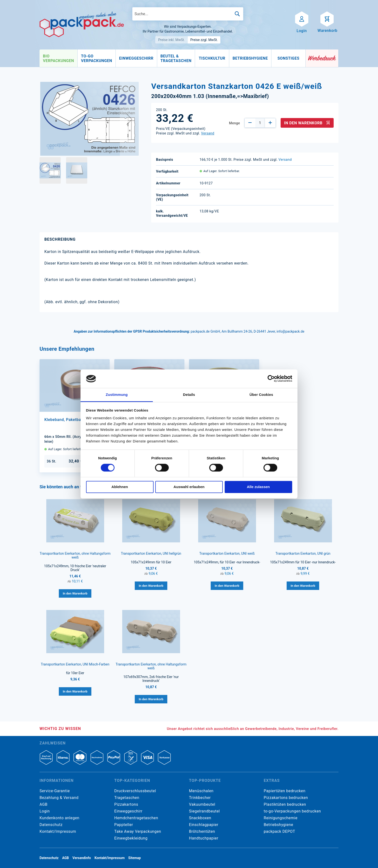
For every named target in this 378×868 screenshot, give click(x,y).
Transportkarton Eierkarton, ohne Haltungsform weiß (75, 555)
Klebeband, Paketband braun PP (74, 420)
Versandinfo (82, 858)
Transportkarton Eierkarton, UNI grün (303, 553)
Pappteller (124, 825)
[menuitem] (58, 58)
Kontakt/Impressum (58, 831)
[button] (129, 119)
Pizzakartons (126, 804)
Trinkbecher (200, 798)
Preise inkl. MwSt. (172, 40)
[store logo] (82, 24)
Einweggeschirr (128, 811)
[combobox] (188, 14)
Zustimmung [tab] (117, 395)
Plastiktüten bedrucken (285, 804)
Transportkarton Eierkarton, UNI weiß (227, 553)
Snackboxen (200, 818)
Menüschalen (201, 791)
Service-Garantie (55, 791)
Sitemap (135, 858)
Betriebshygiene (278, 825)
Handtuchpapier (204, 838)
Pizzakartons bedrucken (286, 798)
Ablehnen (120, 487)
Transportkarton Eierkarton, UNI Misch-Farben (75, 664)
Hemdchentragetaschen (136, 818)
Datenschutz (51, 825)
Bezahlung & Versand (59, 798)
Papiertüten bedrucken (285, 791)
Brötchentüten (202, 831)
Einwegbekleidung (131, 838)
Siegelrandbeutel (204, 811)
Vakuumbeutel (202, 804)
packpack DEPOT (279, 831)
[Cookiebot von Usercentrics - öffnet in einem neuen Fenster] (271, 379)
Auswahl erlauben (189, 487)
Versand (208, 133)
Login (45, 811)
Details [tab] (189, 395)
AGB (44, 804)
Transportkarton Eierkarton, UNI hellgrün (151, 553)
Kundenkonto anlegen (59, 818)
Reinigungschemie (281, 818)
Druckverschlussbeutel (135, 791)
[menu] (173, 58)
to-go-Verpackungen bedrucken (292, 811)
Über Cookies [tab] (261, 395)
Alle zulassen (258, 487)
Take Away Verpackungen (138, 831)
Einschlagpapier (204, 825)
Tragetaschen (127, 798)
